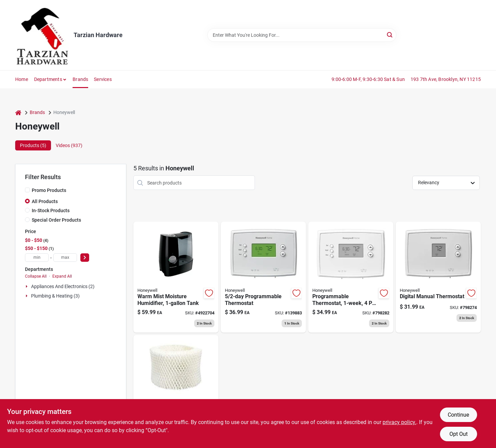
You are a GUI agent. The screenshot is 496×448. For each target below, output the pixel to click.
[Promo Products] (27, 190)
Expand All (62, 276)
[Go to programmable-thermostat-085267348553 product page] (351, 277)
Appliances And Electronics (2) (63, 286)
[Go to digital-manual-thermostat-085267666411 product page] (438, 277)
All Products (45, 201)
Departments (48, 79)
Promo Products (49, 190)
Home (22, 79)
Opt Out (459, 434)
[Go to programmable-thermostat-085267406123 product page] (263, 277)
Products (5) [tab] (33, 145)
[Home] (18, 113)
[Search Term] (302, 35)
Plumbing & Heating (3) (55, 296)
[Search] (390, 35)
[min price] (37, 258)
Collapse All (36, 276)
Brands (80, 79)
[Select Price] (85, 258)
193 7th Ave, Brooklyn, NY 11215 (446, 79)
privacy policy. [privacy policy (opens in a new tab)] (399, 422)
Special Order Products (56, 220)
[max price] (65, 258)
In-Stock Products (51, 211)
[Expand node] (27, 286)
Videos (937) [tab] (69, 145)
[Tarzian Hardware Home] (42, 35)
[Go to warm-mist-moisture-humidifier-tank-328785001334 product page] (176, 277)
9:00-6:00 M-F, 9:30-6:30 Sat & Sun (368, 79)
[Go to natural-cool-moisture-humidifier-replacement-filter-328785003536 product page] (176, 390)
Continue (458, 415)
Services (103, 79)
